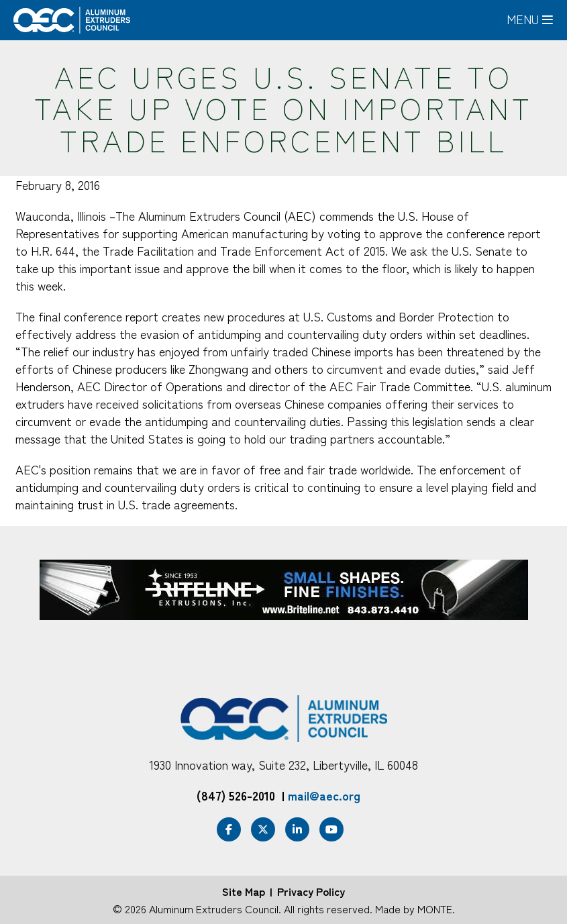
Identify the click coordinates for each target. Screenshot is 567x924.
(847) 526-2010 (236, 795)
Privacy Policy (311, 891)
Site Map (244, 891)
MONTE (435, 909)
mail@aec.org (324, 795)
